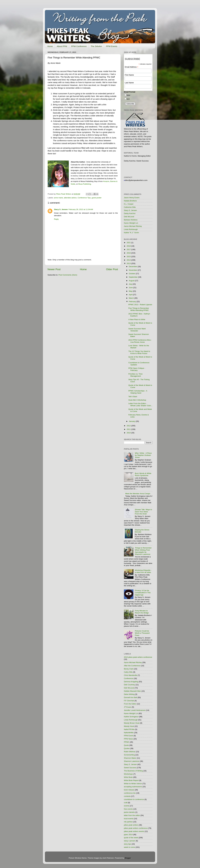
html (128, 95)
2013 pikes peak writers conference (138, 657)
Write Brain (128, 777)
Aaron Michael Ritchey (133, 226)
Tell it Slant (133, 397)
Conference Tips (84, 198)
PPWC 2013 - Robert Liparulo (140, 305)
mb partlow (128, 822)
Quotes (127, 748)
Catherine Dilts (130, 207)
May (131, 291)
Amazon (106, 181)
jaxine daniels (129, 812)
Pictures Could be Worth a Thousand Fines (142, 633)
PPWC (127, 742)
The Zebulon (96, 46)
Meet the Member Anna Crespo (138, 494)
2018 (129, 246)
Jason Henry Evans (132, 198)
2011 (129, 429)
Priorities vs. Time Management (136, 375)
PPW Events (112, 46)
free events (128, 809)
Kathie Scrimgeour (131, 717)
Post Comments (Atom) (68, 275)
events (127, 806)
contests (127, 796)
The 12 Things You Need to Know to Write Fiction (139, 352)
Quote (126, 745)
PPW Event (128, 736)
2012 (129, 426)
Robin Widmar (130, 752)
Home (50, 46)
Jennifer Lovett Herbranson (135, 710)
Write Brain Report (131, 780)
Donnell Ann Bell (130, 697)
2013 (129, 263)
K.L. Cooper (129, 204)
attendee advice (70, 198)
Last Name (129, 83)
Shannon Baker (130, 758)
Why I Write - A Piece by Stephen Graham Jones (143, 455)
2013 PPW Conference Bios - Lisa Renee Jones (140, 341)
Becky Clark (129, 669)
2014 (129, 260)
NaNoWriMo (129, 733)
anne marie (58, 198)
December (133, 267)
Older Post (112, 269)
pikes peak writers (131, 825)
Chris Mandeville (131, 675)
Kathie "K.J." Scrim (131, 233)
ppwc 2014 (128, 835)
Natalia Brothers (130, 201)
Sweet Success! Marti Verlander (137, 330)
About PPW (62, 46)
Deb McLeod (129, 217)
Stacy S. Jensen (61, 209)
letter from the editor (132, 815)
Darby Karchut (130, 213)
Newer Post (54, 269)
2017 (129, 249)
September (133, 277)
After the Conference (132, 666)
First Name (129, 75)
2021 (129, 243)
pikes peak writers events (134, 831)
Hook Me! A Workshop (137, 400)
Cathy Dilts (128, 672)
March (132, 298)
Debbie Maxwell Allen (132, 691)
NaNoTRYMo (129, 729)
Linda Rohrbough (131, 229)
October (132, 274)
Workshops (128, 774)
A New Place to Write (137, 319)
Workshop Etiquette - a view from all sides (143, 571)
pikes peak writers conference (136, 828)
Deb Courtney (129, 685)
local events (129, 819)
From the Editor (130, 704)
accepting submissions (133, 787)
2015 (129, 257)
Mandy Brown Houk (132, 723)
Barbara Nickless (131, 220)
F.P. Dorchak (129, 701)
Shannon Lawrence (132, 761)
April (131, 295)
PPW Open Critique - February (137, 369)
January (132, 421)
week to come (129, 847)
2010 (129, 433)
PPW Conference (79, 46)
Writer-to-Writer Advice (133, 784)
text (128, 99)
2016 (129, 253)
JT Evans (128, 707)
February (133, 302)
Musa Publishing (85, 184)
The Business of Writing (133, 771)
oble (74, 184)
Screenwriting (129, 755)
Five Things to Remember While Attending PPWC (139, 309)
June (131, 288)
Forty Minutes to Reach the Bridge (142, 612)
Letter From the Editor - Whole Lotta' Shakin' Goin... (140, 405)
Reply (56, 219)
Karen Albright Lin (131, 223)
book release (129, 790)
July (131, 284)
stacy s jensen (130, 841)
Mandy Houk (129, 726)
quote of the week (131, 838)
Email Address (131, 67)
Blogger (128, 858)
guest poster (97, 198)
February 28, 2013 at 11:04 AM (81, 209)
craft (126, 803)
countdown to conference (134, 799)
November (133, 270)
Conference (129, 678)
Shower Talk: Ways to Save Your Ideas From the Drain (143, 512)
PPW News (128, 739)
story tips (127, 844)
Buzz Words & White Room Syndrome (143, 474)
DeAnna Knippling (131, 682)
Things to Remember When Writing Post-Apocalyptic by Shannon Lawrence (143, 551)
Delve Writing (129, 694)
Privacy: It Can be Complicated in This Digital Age (143, 593)
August (132, 281)
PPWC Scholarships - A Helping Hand (138, 392)
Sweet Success (130, 768)
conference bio (130, 793)
